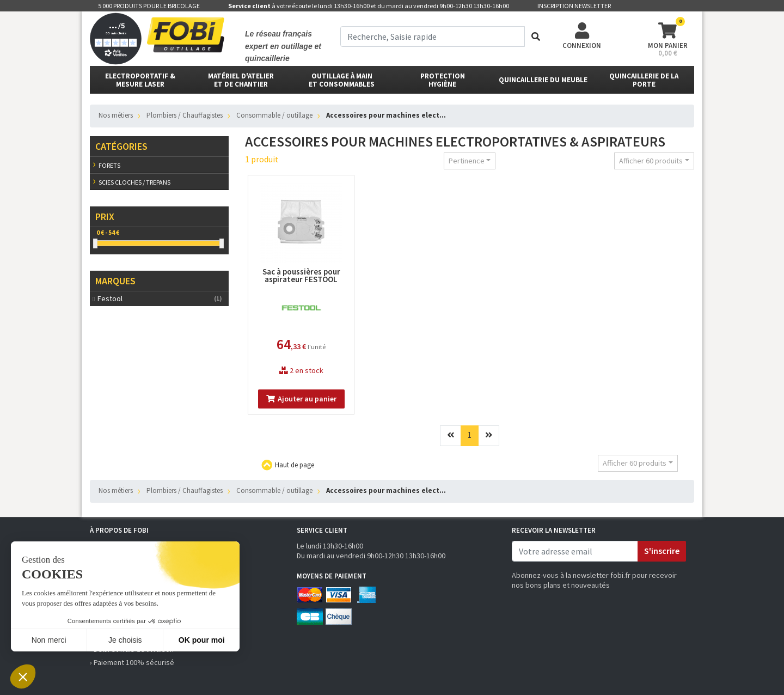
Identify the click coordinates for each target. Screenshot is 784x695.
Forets (109, 165)
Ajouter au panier (301, 399)
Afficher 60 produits (651, 161)
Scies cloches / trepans (134, 182)
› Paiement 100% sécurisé (132, 662)
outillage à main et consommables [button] (342, 80)
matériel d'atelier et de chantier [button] (241, 80)
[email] (575, 551)
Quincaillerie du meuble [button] (543, 80)
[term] (433, 36)
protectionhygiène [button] (443, 80)
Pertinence (467, 161)
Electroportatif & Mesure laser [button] (140, 80)
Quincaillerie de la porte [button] (644, 80)
